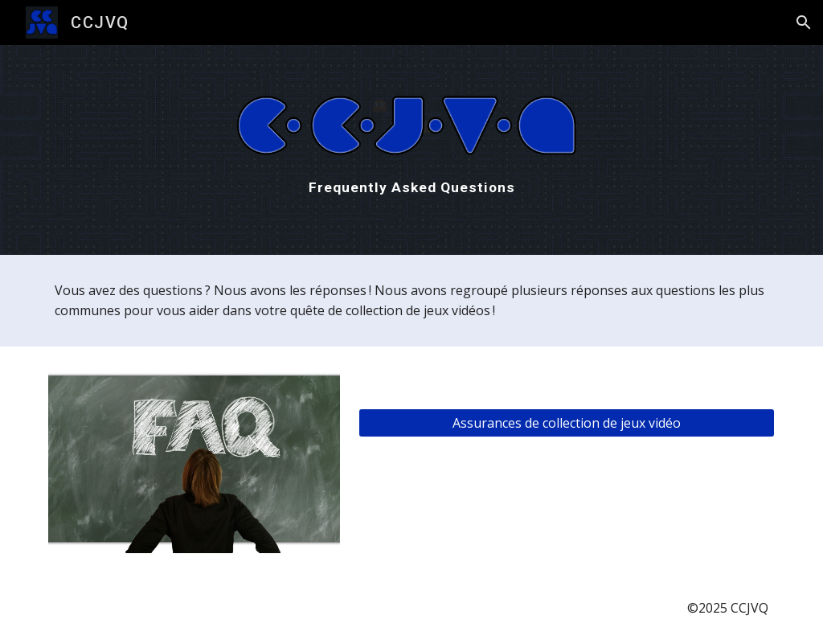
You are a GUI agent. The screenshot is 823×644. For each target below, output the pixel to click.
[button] (804, 23)
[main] (412, 187)
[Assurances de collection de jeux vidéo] (567, 423)
